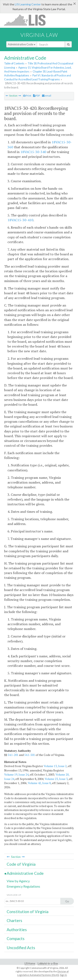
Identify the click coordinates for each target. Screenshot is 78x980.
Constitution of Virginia (28, 912)
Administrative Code (22, 44)
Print (27, 96)
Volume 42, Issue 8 (39, 783)
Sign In (63, 975)
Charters (14, 920)
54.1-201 (13, 755)
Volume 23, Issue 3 (56, 779)
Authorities (17, 930)
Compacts (16, 938)
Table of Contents (14, 63)
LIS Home (30, 964)
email (47, 96)
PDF (37, 96)
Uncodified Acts (21, 948)
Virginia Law (39, 35)
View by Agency (18, 881)
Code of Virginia (21, 864)
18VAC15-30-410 (20, 220)
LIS (27, 20)
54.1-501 (30, 755)
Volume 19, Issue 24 (16, 775)
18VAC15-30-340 (33, 152)
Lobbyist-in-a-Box (48, 964)
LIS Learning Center (28, 4)
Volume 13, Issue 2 (55, 766)
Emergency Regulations (23, 886)
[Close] (75, 4)
